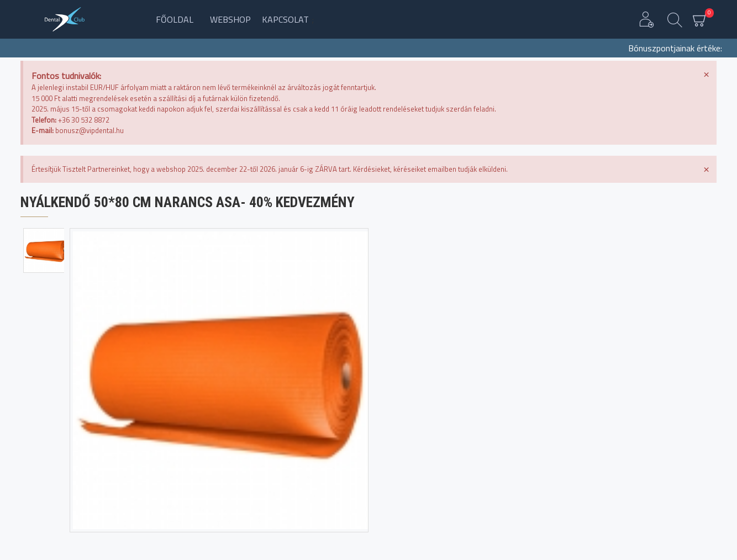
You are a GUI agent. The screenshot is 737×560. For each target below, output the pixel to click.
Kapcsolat (285, 19)
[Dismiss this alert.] (706, 73)
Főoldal (175, 19)
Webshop (230, 19)
